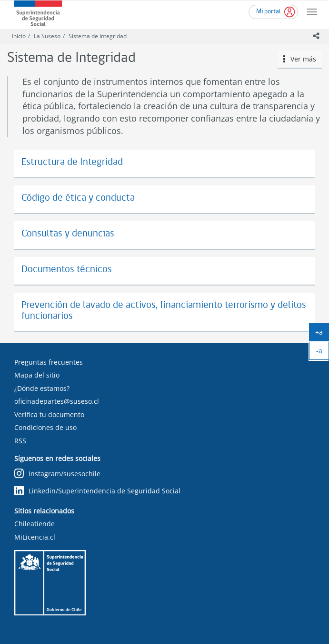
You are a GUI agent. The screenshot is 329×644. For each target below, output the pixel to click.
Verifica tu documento (49, 414)
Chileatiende (35, 524)
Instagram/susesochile (57, 474)
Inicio (19, 36)
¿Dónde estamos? (42, 388)
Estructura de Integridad (72, 162)
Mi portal (269, 12)
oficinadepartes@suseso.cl (57, 401)
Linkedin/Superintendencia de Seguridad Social (97, 491)
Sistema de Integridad (98, 36)
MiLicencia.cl (35, 537)
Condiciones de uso (45, 427)
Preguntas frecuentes (49, 362)
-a (323, 353)
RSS (20, 441)
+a (322, 334)
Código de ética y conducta (78, 198)
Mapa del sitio (37, 375)
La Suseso (47, 36)
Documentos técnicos (67, 270)
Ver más (300, 59)
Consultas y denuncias (68, 234)
